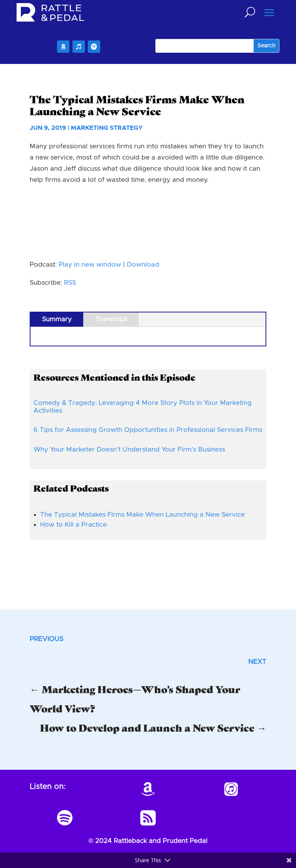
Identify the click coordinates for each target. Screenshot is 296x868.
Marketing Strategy (107, 128)
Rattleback (130, 841)
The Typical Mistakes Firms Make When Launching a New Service (142, 515)
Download (143, 264)
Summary (57, 319)
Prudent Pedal (185, 841)
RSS (70, 283)
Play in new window (90, 264)
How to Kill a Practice (73, 525)
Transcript (111, 319)
